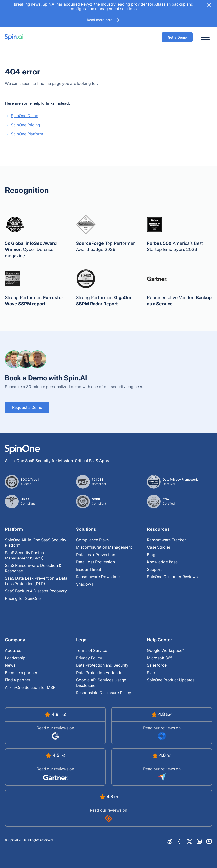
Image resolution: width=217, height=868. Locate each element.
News (10, 665)
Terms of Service (92, 650)
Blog (151, 555)
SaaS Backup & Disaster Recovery (36, 591)
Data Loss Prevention (95, 562)
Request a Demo (27, 408)
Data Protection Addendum (101, 673)
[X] (189, 841)
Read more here (104, 20)
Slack (152, 673)
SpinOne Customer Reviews (172, 577)
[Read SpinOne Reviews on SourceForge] (108, 808)
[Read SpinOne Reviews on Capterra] (162, 767)
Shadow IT (86, 584)
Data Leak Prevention (96, 555)
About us (13, 650)
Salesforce (157, 665)
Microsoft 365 (160, 658)
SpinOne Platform (27, 134)
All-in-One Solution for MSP (30, 687)
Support (154, 569)
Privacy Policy (89, 658)
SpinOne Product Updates (171, 680)
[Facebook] (180, 841)
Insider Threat (89, 569)
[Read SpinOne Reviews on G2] (55, 726)
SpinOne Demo (25, 116)
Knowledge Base (162, 562)
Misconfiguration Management (104, 547)
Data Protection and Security (102, 665)
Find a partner (18, 680)
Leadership (15, 658)
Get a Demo (177, 37)
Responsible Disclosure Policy (104, 693)
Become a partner (21, 673)
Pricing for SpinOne (23, 598)
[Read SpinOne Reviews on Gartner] (55, 767)
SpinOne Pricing (25, 125)
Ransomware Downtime (98, 577)
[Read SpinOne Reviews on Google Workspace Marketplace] (162, 726)
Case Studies (159, 547)
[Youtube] (209, 841)
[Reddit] (170, 841)
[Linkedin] (199, 841)
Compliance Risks (92, 540)
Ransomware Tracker (166, 540)
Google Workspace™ (166, 650)
